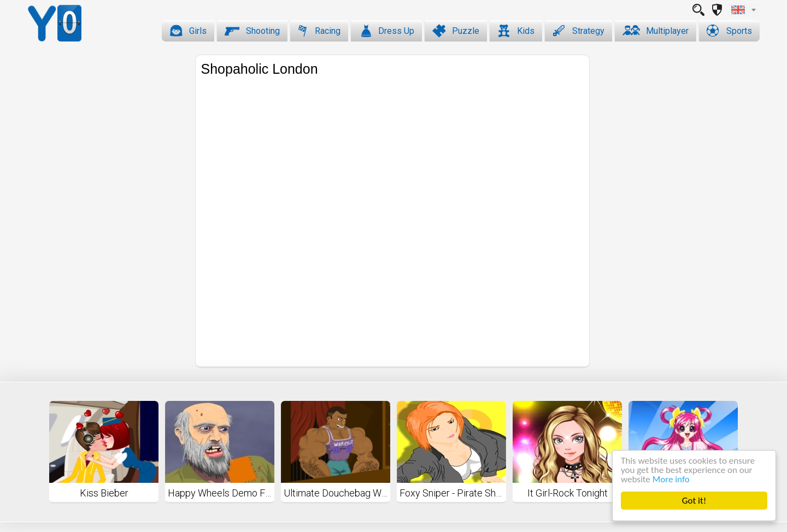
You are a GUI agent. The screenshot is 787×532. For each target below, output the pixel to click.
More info (671, 479)
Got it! (694, 501)
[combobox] (743, 10)
